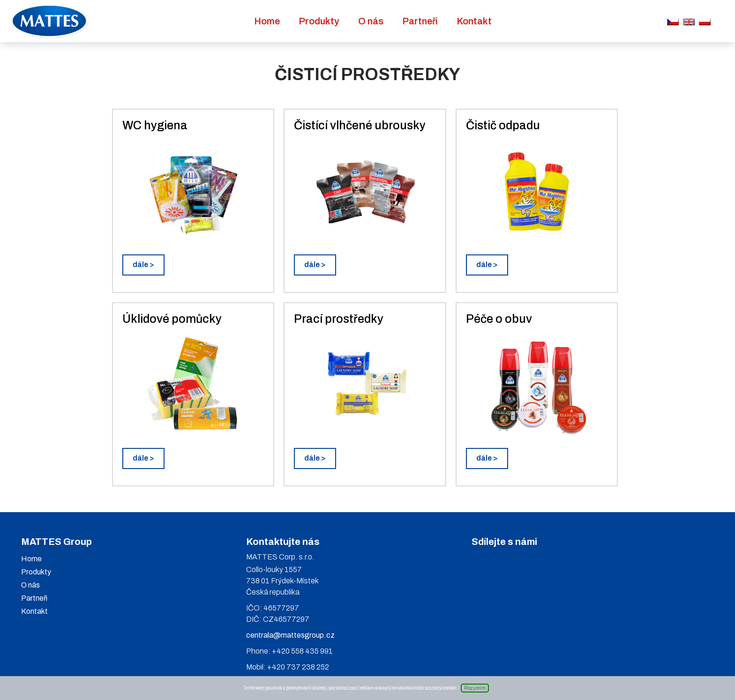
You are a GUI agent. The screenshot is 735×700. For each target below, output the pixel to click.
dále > (143, 264)
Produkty (319, 21)
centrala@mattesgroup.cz (290, 635)
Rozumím (475, 688)
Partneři (420, 21)
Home (267, 21)
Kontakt (474, 21)
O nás (371, 21)
